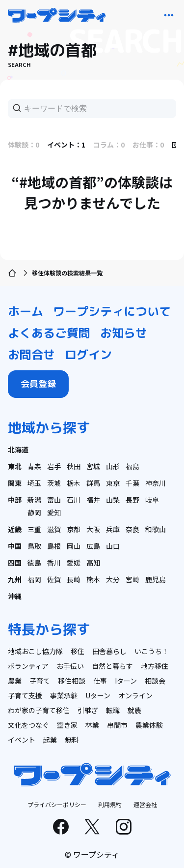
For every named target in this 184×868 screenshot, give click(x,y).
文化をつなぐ (28, 725)
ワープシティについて (112, 311)
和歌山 (156, 529)
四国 (15, 563)
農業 (15, 681)
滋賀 (54, 529)
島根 (54, 546)
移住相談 (72, 681)
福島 (132, 466)
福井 (93, 500)
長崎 (74, 579)
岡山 (74, 546)
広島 (93, 546)
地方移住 (155, 666)
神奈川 (156, 483)
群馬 (93, 483)
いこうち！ (152, 651)
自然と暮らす (112, 666)
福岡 (34, 579)
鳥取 (34, 546)
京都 (74, 529)
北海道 (18, 449)
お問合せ (31, 355)
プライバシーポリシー (57, 804)
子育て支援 (25, 695)
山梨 (113, 500)
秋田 (74, 466)
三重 (34, 529)
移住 (78, 651)
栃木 (74, 483)
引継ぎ (88, 710)
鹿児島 (156, 579)
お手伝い (70, 666)
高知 (93, 563)
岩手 (54, 466)
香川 (54, 563)
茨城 (54, 483)
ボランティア (28, 666)
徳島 (34, 563)
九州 (15, 579)
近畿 (15, 529)
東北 (15, 466)
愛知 (54, 512)
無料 (72, 740)
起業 (50, 740)
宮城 (93, 466)
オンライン (135, 695)
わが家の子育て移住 (39, 710)
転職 (113, 710)
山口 (113, 546)
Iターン (126, 681)
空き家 (67, 725)
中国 (15, 546)
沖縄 (15, 596)
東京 (113, 483)
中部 (15, 500)
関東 (15, 483)
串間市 (117, 725)
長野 (132, 500)
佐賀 (54, 579)
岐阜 (152, 500)
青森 (34, 466)
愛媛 (74, 563)
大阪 (93, 529)
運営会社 (145, 804)
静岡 (34, 512)
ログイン (88, 355)
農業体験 (149, 725)
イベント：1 (66, 145)
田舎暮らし (109, 651)
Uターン (98, 695)
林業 (92, 725)
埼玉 (34, 483)
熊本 (93, 579)
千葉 (132, 483)
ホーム (26, 311)
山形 (113, 466)
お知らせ (124, 333)
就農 (134, 710)
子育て (40, 681)
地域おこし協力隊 (35, 651)
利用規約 (110, 804)
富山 (54, 500)
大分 (113, 579)
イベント (22, 740)
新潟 (34, 500)
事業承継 (64, 695)
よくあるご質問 (49, 333)
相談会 (155, 681)
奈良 (132, 529)
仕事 (100, 681)
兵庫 (113, 529)
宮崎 (132, 579)
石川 (74, 500)
